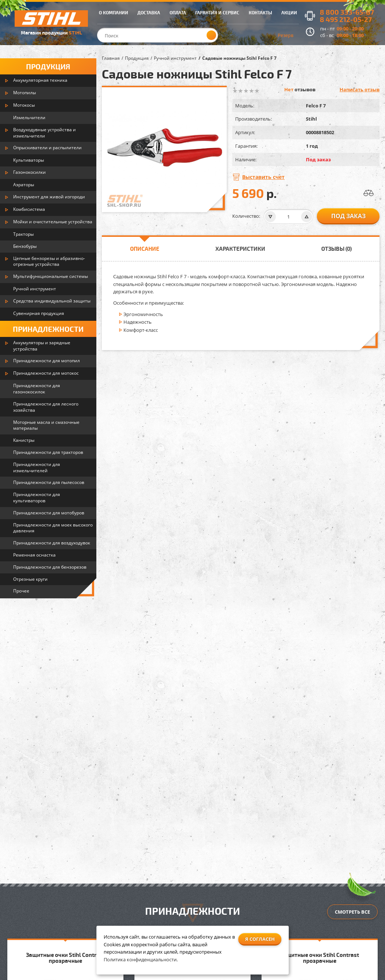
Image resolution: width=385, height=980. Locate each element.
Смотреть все (352, 912)
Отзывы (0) (336, 249)
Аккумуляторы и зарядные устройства (42, 346)
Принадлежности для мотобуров (49, 513)
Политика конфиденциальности (140, 959)
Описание (145, 249)
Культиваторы (29, 160)
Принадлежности (48, 329)
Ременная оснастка (34, 555)
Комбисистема (29, 209)
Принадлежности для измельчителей (37, 467)
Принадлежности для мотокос (46, 373)
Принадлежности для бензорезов (50, 567)
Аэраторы (24, 185)
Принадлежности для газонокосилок (37, 389)
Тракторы (23, 234)
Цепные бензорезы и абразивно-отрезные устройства (49, 261)
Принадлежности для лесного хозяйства (46, 407)
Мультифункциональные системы (51, 276)
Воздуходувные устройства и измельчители (45, 133)
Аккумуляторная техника (40, 80)
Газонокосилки (29, 172)
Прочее (21, 591)
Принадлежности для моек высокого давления (53, 528)
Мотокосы (24, 105)
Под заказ (348, 216)
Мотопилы (25, 93)
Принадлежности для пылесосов (49, 482)
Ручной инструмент (35, 289)
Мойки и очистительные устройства (53, 222)
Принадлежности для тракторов (48, 452)
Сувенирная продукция (39, 313)
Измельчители (29, 118)
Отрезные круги (30, 579)
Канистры (24, 440)
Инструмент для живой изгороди (49, 197)
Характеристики (240, 249)
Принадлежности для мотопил (47, 361)
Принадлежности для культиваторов (37, 498)
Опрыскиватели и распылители (47, 148)
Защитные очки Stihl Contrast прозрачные (65, 958)
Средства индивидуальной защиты (52, 301)
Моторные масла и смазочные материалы (46, 425)
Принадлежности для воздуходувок (52, 543)
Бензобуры (25, 246)
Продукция (48, 66)
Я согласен (260, 939)
